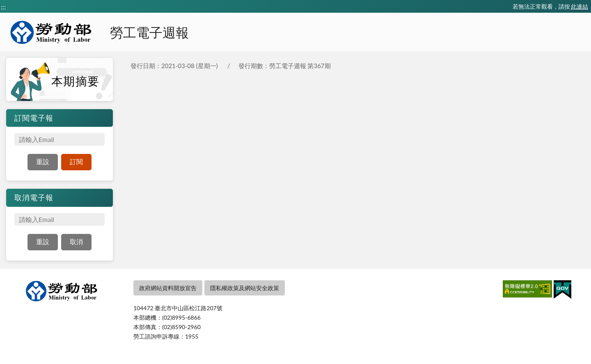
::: (3, 7)
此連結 (580, 6)
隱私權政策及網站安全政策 (245, 288)
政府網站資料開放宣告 (168, 288)
